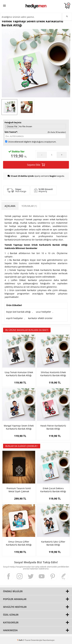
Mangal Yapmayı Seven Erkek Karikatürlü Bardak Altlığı (19, 427)
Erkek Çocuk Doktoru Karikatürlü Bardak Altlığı (53, 490)
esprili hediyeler (15, 318)
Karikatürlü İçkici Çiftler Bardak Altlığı (53, 543)
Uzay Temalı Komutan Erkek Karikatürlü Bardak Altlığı (19, 374)
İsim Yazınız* (11, 132)
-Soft (20, 640)
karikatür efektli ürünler (40, 318)
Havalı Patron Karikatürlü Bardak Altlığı (53, 427)
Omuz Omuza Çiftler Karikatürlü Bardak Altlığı (19, 543)
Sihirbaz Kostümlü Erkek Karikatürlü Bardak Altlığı (53, 374)
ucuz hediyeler (43, 312)
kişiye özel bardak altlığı (18, 312)
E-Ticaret (27, 640)
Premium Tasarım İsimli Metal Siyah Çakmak (19, 490)
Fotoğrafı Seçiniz (13, 122)
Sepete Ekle (36, 165)
